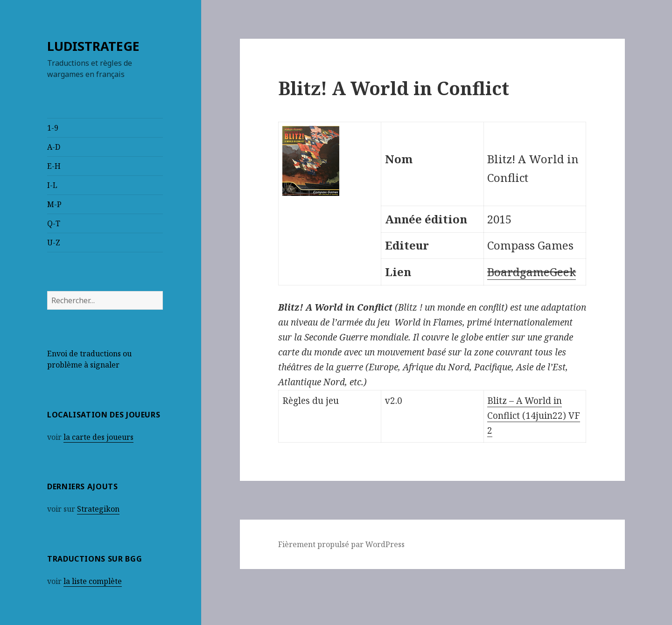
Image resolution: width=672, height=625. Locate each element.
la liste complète (93, 581)
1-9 (53, 128)
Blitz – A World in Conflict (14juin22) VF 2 (534, 416)
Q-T (54, 223)
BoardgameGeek (532, 272)
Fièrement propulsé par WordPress (341, 544)
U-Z (54, 243)
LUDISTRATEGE (93, 46)
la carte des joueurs (98, 437)
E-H (54, 166)
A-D (54, 147)
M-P (54, 204)
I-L (52, 185)
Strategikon (98, 509)
